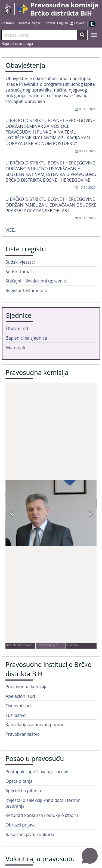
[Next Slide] (91, 513)
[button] (51, 513)
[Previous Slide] (11, 513)
